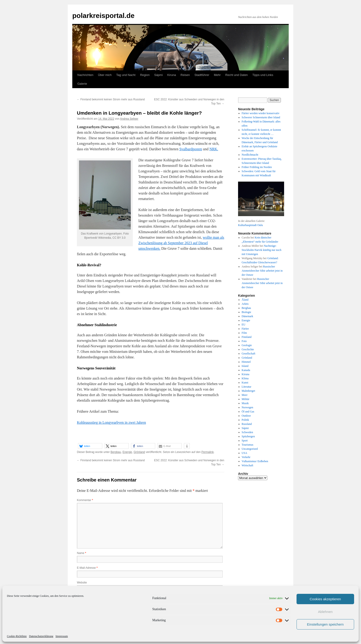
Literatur (247, 387)
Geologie (247, 345)
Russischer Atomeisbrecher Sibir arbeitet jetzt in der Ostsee (262, 271)
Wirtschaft (247, 465)
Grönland (139, 452)
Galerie (82, 84)
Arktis (245, 304)
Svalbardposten (191, 149)
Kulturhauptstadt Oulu (250, 225)
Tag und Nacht (126, 75)
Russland (247, 424)
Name (82, 553)
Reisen (185, 75)
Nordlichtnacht (250, 155)
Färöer (245, 329)
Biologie (246, 312)
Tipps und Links (263, 75)
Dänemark (247, 316)
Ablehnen (325, 612)
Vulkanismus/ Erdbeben (255, 461)
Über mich (105, 75)
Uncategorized (250, 449)
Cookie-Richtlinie (17, 636)
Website (82, 583)
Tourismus (248, 445)
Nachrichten (85, 75)
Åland (245, 300)
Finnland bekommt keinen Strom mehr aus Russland (111, 99)
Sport (245, 441)
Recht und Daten (237, 75)
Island (245, 366)
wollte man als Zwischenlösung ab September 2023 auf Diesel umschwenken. (181, 243)
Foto (244, 341)
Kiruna (172, 75)
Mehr (217, 75)
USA (245, 453)
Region (145, 75)
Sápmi (159, 75)
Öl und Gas (248, 412)
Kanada (246, 370)
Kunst (245, 383)
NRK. (214, 149)
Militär (246, 399)
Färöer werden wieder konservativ (261, 113)
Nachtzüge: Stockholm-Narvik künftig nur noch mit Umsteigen (262, 250)
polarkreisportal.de (103, 16)
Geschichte (248, 349)
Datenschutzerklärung (41, 636)
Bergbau (116, 452)
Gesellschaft (249, 354)
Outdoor (246, 416)
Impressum (62, 636)
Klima (245, 378)
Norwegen (247, 407)
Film (244, 333)
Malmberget (248, 391)
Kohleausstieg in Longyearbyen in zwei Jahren (111, 422)
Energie (127, 452)
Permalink (208, 452)
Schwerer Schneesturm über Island (261, 117)
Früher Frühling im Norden (257, 167)
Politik (245, 420)
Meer (245, 395)
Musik (245, 403)
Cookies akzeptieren (325, 599)
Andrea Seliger (129, 119)
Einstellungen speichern (325, 624)
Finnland (247, 337)
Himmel (246, 362)
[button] (90, 446)
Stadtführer (202, 75)
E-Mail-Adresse (87, 568)
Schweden (247, 432)
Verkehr (246, 457)
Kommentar (85, 500)
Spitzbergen (248, 436)
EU (244, 325)
